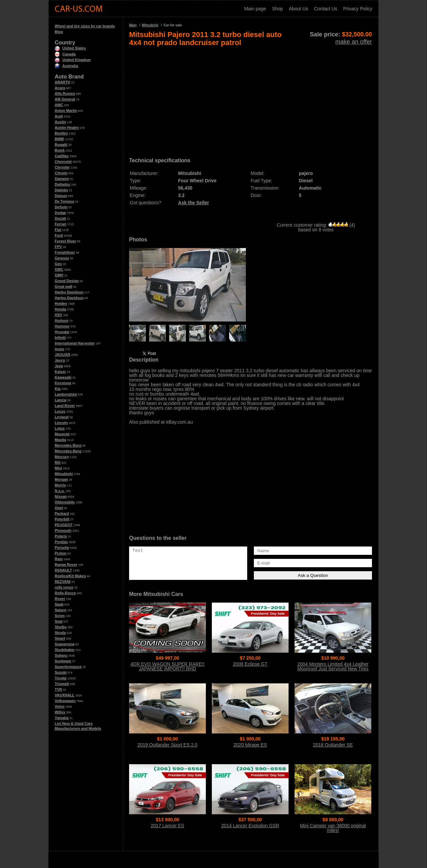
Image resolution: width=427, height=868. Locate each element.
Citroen (61, 173)
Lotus (60, 428)
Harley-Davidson (69, 298)
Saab (59, 604)
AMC (59, 105)
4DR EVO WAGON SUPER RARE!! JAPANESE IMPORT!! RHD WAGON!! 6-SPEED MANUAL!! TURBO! (167, 671)
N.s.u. (60, 491)
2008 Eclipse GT (250, 664)
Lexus (60, 411)
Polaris (61, 536)
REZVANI (63, 582)
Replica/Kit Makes (70, 576)
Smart (60, 638)
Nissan (61, 496)
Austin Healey (67, 128)
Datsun (61, 196)
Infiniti (60, 338)
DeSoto (61, 207)
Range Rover (66, 565)
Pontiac (61, 542)
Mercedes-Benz (68, 451)
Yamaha (62, 718)
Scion (60, 616)
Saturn (61, 610)
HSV (59, 315)
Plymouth (63, 530)
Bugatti (61, 145)
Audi (59, 116)
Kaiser (60, 372)
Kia (58, 389)
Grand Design (67, 281)
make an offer (354, 42)
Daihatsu (62, 184)
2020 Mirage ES (250, 745)
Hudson (62, 320)
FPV (58, 247)
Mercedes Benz (68, 445)
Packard (62, 513)
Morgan (61, 479)
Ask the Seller (194, 203)
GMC (59, 269)
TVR (58, 689)
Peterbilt (62, 519)
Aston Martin (66, 111)
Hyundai (62, 332)
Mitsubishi (64, 474)
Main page (255, 9)
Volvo (60, 706)
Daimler (61, 190)
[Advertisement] (251, 99)
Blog (59, 32)
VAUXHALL (65, 695)
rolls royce (64, 587)
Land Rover (65, 406)
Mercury (62, 457)
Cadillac (62, 156)
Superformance (68, 667)
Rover (60, 599)
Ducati (60, 218)
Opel (59, 508)
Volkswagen (65, 701)
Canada (65, 54)
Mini (58, 468)
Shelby (61, 627)
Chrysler (62, 167)
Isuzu (59, 349)
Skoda (60, 633)
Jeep (59, 366)
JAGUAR (62, 355)
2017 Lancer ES (167, 826)
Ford (59, 235)
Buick (60, 150)
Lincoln (61, 423)
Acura (60, 88)
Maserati (62, 434)
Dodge (60, 213)
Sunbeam (63, 661)
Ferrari (61, 224)
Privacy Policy (358, 9)
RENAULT (63, 570)
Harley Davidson (69, 292)
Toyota (61, 678)
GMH (59, 275)
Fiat (58, 230)
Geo (58, 264)
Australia (66, 66)
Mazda (60, 440)
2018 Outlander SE (333, 745)
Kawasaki (63, 377)
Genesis (62, 258)
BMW (59, 139)
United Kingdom (73, 60)
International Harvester (75, 343)
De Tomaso (64, 201)
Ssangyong (65, 644)
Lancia (61, 400)
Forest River (65, 241)
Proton (61, 553)
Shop (277, 9)
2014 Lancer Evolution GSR (250, 826)
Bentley (61, 133)
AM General (65, 99)
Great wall (64, 286)
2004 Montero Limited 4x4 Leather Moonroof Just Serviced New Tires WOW (333, 669)
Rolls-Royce (65, 593)
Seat (59, 621)
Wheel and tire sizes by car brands (85, 26)
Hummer (62, 326)
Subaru (61, 655)
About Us (299, 9)
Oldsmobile (65, 502)
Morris (60, 485)
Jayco (60, 360)
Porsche (62, 548)
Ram (59, 559)
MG (58, 462)
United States (70, 48)
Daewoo (62, 179)
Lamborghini (66, 394)
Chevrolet (63, 162)
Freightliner (65, 252)
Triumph (62, 684)
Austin (60, 122)
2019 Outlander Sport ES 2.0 (167, 745)
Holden (61, 303)
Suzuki (61, 672)
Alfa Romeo (65, 93)
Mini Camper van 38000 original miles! (333, 828)
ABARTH (62, 82)
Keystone (63, 383)
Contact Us (326, 9)
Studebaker (65, 650)
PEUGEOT (64, 525)
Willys (60, 712)
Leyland (62, 417)
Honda (60, 309)
